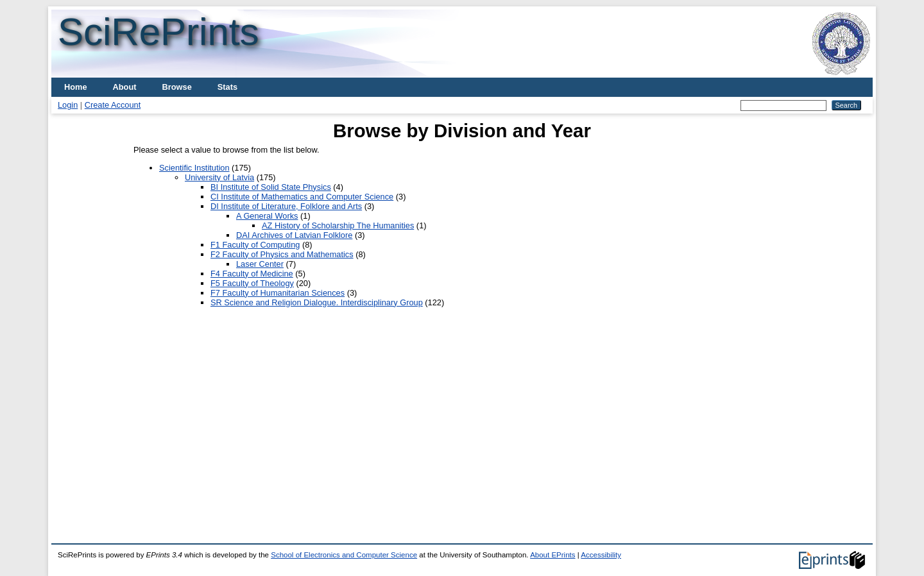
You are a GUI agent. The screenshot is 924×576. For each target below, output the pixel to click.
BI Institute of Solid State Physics (271, 187)
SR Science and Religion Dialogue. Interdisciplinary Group (317, 302)
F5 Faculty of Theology (252, 283)
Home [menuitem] (76, 87)
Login (68, 105)
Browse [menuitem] (177, 87)
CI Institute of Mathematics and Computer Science (302, 197)
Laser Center (260, 264)
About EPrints (552, 555)
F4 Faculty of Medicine (252, 274)
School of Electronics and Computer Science (344, 555)
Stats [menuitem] (227, 87)
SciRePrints (158, 32)
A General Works (267, 216)
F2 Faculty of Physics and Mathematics (282, 254)
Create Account (113, 105)
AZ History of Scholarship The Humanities (338, 225)
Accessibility (601, 555)
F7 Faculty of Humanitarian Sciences (278, 293)
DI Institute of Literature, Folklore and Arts (286, 206)
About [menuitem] (125, 87)
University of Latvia (219, 177)
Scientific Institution (194, 168)
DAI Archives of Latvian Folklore (294, 235)
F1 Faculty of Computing (255, 245)
